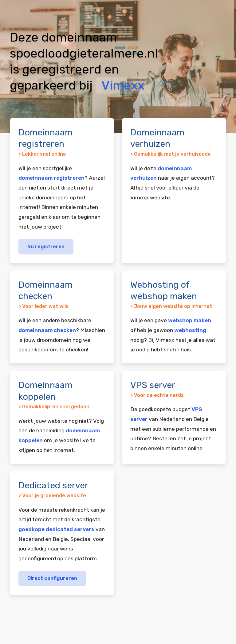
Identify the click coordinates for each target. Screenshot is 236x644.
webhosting (190, 330)
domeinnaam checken (47, 330)
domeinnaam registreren (51, 178)
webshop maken (190, 320)
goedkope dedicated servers (56, 529)
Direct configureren (52, 578)
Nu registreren (46, 247)
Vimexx (123, 85)
